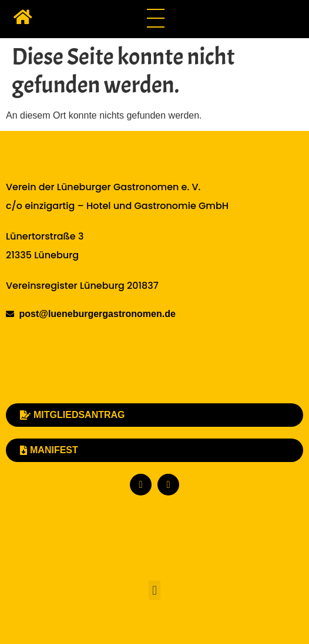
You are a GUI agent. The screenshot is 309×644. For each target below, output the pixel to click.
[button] (154, 590)
